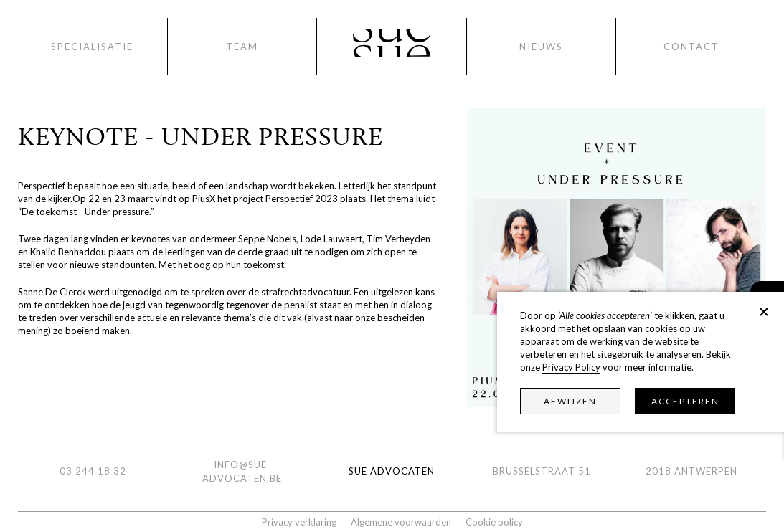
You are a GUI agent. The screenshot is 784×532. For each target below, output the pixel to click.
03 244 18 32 (93, 471)
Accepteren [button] (685, 401)
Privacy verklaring (299, 522)
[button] (764, 312)
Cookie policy (494, 522)
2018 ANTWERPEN (691, 471)
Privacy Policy (571, 367)
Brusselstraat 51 (542, 471)
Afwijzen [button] (570, 401)
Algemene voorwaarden (401, 522)
